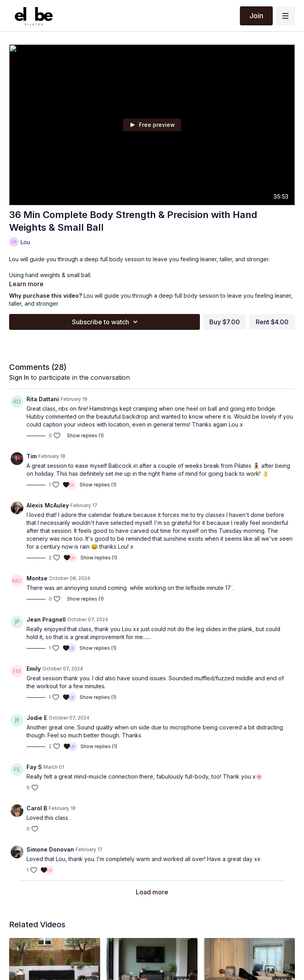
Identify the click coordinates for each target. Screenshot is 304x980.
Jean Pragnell (46, 619)
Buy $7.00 (225, 322)
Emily (34, 669)
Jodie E (37, 718)
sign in (19, 377)
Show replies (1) (85, 435)
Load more (152, 892)
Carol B (37, 808)
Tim (32, 456)
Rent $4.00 (272, 322)
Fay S (34, 767)
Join (256, 16)
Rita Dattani (43, 399)
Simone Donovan (50, 849)
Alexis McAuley (48, 505)
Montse (37, 578)
